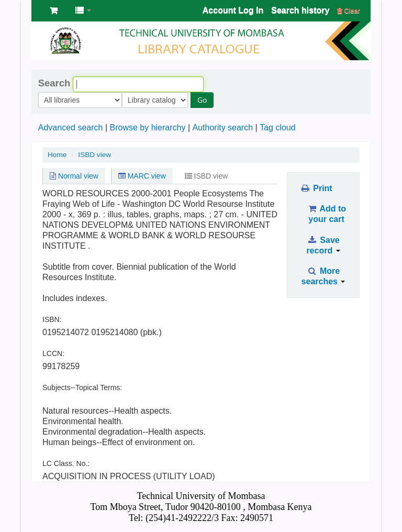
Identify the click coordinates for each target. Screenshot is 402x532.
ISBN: (52, 319)
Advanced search (71, 128)
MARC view (142, 176)
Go (136, 100)
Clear (349, 11)
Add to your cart (326, 214)
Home (57, 155)
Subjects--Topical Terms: (82, 387)
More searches (323, 276)
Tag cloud (278, 128)
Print (316, 188)
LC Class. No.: (66, 463)
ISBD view (94, 155)
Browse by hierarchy (147, 128)
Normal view (74, 176)
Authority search (222, 128)
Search (54, 83)
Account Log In (233, 10)
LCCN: (53, 353)
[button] (54, 10)
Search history (300, 10)
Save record (323, 245)
